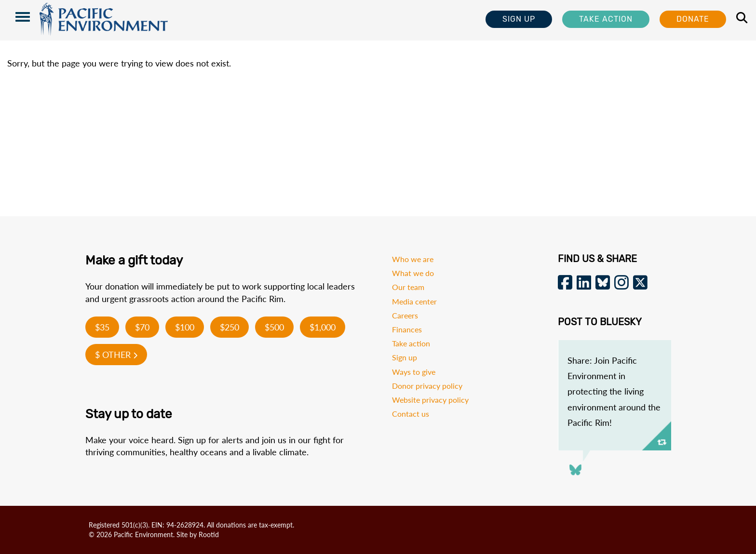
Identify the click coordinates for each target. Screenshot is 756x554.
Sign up (405, 357)
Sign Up (519, 19)
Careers (405, 315)
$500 (274, 327)
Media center (414, 301)
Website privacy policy (430, 400)
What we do (413, 273)
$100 (185, 327)
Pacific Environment (104, 20)
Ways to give (414, 372)
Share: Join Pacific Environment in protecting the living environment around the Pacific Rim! (614, 392)
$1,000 (323, 327)
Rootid (209, 534)
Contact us (411, 414)
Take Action (606, 19)
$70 (142, 327)
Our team (408, 287)
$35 (102, 327)
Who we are (413, 259)
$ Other (116, 355)
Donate (693, 19)
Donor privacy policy (427, 386)
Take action (411, 343)
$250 (229, 327)
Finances (407, 329)
